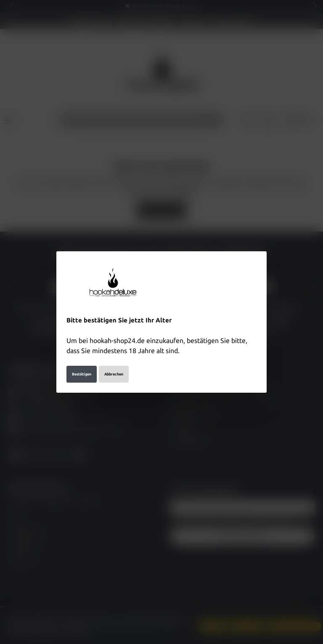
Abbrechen (114, 374)
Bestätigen (82, 374)
